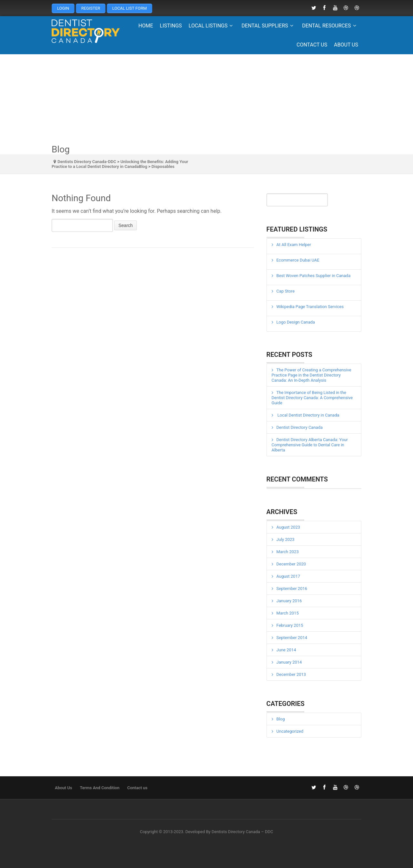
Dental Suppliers (269, 26)
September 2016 (292, 589)
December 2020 (291, 564)
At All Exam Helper (294, 245)
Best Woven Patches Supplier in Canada (314, 276)
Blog (281, 719)
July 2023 (286, 539)
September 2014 (292, 638)
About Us (346, 45)
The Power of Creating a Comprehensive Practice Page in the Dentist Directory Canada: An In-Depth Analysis (312, 375)
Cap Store (286, 291)
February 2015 (290, 625)
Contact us (312, 45)
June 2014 (286, 650)
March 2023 (288, 552)
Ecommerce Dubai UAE (298, 260)
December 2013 (291, 674)
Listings (171, 26)
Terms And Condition (100, 788)
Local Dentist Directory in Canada (308, 415)
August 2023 (288, 527)
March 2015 (288, 613)
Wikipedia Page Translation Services (310, 307)
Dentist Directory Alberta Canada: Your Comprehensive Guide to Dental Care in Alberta (310, 445)
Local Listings (212, 26)
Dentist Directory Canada (300, 427)
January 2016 (289, 601)
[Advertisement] (206, 99)
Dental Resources (330, 26)
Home (146, 26)
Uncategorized (290, 731)
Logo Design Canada (296, 322)
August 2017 (288, 576)
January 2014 (289, 662)
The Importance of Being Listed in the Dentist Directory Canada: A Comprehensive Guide (312, 398)
